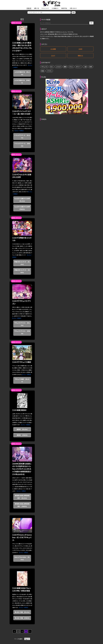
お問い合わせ (73, 8)
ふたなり (58, 67)
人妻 (85, 67)
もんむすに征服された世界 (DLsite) (23, 200)
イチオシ (49, 71)
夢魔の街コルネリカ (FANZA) (22, 271)
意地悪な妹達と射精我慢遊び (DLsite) (22, 497)
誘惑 (43, 71)
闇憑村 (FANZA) (22, 435)
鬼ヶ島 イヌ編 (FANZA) (22, 618)
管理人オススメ (16, 23)
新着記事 (29, 8)
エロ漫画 (53, 49)
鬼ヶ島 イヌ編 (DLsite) (22, 612)
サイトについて (45, 8)
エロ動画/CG (55, 8)
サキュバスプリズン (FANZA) (22, 332)
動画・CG (80, 56)
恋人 (52, 67)
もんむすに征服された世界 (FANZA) (23, 208)
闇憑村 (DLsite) (22, 429)
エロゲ (53, 56)
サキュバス (44, 67)
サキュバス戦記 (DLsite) (22, 380)
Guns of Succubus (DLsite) (22, 558)
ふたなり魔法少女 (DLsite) (22, 73)
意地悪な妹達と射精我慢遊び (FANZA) (22, 505)
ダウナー (78, 67)
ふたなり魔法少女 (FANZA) (22, 81)
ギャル (71, 67)
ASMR (80, 49)
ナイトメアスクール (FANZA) (22, 145)
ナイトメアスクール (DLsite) (22, 136)
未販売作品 (64, 8)
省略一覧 (36, 8)
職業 (65, 67)
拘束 (91, 67)
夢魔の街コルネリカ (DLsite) (22, 263)
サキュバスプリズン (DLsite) (22, 324)
